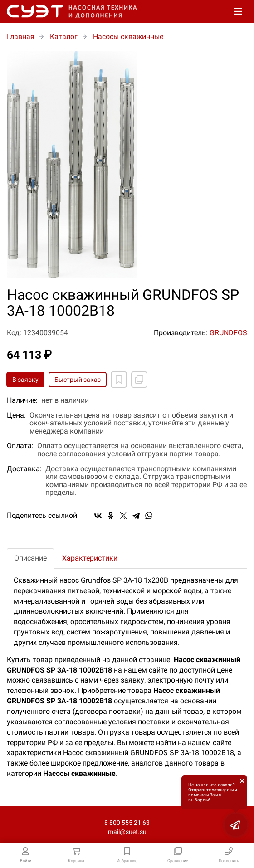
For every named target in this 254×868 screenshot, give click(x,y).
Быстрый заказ (78, 380)
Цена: (16, 415)
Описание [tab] (30, 558)
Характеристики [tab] (90, 558)
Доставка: (24, 469)
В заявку (25, 380)
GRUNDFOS (228, 333)
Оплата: (20, 446)
